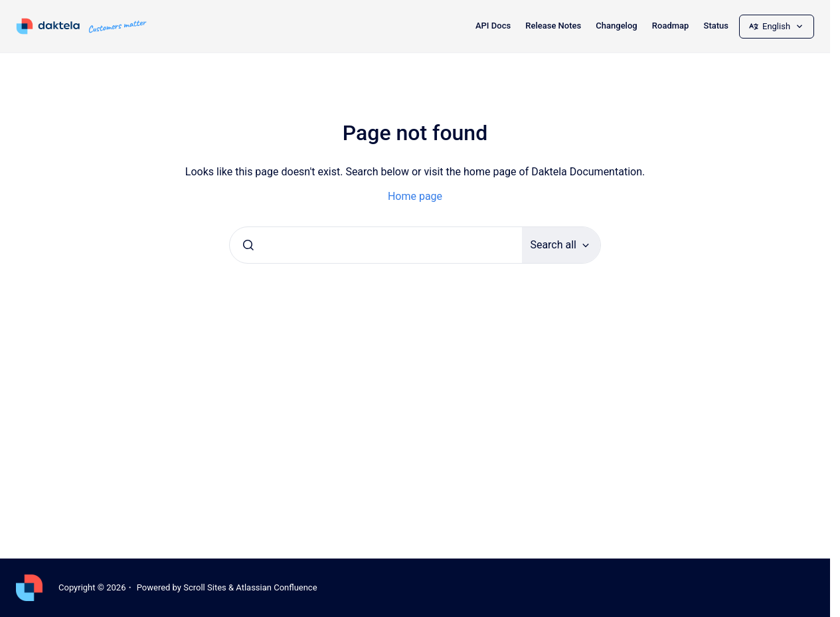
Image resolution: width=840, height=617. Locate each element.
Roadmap (671, 26)
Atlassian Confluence (276, 587)
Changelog (616, 26)
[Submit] (248, 245)
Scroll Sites (205, 587)
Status (716, 26)
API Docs (493, 26)
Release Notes (553, 26)
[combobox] (376, 245)
